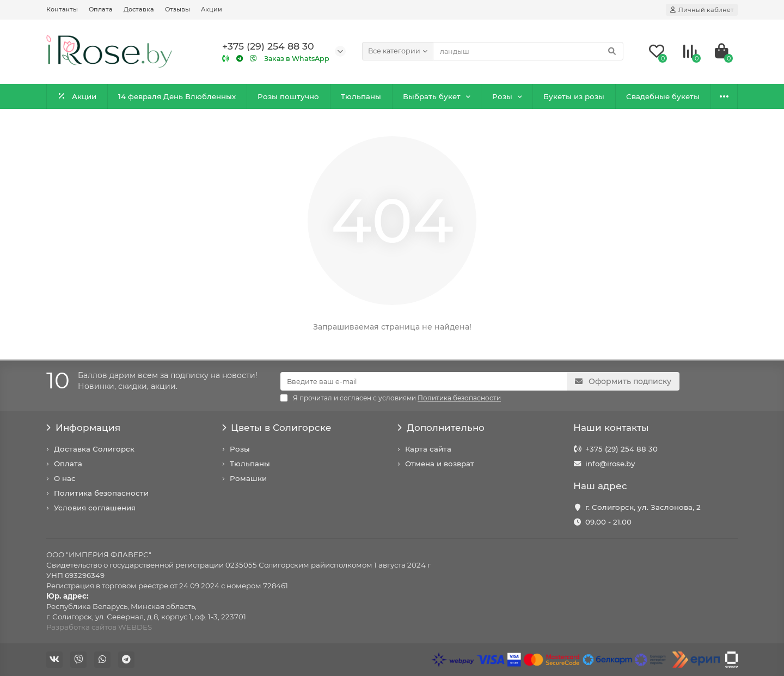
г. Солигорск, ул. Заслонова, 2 (643, 507)
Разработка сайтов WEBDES (99, 627)
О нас (65, 478)
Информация (83, 428)
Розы (502, 96)
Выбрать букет (432, 96)
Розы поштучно (288, 96)
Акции (212, 9)
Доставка (139, 9)
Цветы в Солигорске (277, 428)
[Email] (424, 381)
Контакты (62, 9)
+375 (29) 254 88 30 (621, 449)
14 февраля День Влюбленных (177, 96)
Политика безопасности (101, 493)
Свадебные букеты (663, 96)
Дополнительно (441, 428)
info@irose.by (610, 464)
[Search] (528, 51)
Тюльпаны (361, 96)
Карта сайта (428, 449)
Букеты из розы (574, 96)
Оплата (101, 9)
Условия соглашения (95, 508)
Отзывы (177, 9)
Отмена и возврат (440, 464)
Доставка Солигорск (94, 449)
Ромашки (248, 478)
